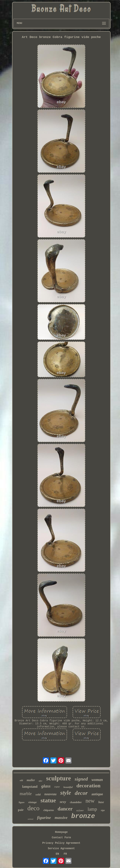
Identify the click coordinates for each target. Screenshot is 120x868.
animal (31, 819)
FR (65, 854)
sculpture (58, 778)
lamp (92, 809)
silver (80, 811)
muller (31, 780)
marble (26, 794)
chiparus (48, 810)
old (21, 780)
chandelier (76, 802)
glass (46, 786)
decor (81, 793)
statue (48, 800)
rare (57, 787)
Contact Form (61, 838)
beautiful (68, 787)
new (90, 801)
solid (38, 795)
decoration (88, 786)
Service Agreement (61, 848)
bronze (83, 816)
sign (103, 810)
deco (33, 808)
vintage (33, 802)
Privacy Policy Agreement (61, 843)
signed (81, 779)
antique (97, 794)
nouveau (50, 794)
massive (61, 818)
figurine (44, 818)
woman (97, 780)
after (40, 781)
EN (57, 854)
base (101, 802)
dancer (65, 809)
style (66, 793)
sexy (63, 802)
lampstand (30, 787)
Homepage (61, 832)
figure (22, 802)
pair (21, 810)
